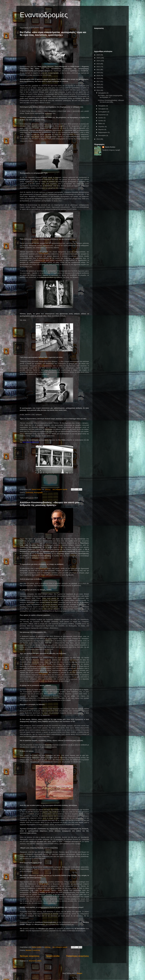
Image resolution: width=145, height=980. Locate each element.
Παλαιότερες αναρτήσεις (77, 956)
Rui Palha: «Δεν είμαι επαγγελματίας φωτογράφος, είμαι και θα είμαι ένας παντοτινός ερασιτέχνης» (53, 34)
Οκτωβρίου (102, 109)
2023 (98, 64)
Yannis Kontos (110, 147)
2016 (98, 84)
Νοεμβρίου (102, 106)
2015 (98, 87)
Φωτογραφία (38, 493)
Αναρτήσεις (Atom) (35, 961)
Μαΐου (101, 124)
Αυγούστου (102, 115)
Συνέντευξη (29, 493)
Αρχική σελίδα (53, 956)
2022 (98, 67)
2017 (98, 81)
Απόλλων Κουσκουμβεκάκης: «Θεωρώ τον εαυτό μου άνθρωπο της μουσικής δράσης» (50, 504)
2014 (98, 90)
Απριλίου (102, 127)
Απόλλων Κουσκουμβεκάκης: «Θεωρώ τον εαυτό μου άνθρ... (111, 101)
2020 (98, 73)
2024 (98, 61)
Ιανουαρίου (102, 135)
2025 (98, 58)
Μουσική (29, 950)
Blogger (80, 973)
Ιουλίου (101, 118)
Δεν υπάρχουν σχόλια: (60, 489)
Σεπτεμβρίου (103, 112)
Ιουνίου (101, 121)
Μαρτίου (101, 129)
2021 (98, 70)
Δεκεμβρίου (102, 93)
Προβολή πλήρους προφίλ (111, 150)
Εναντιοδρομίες (44, 15)
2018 (98, 78)
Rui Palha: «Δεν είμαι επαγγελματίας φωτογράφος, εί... (110, 96)
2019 (98, 76)
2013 (98, 139)
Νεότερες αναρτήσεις (30, 956)
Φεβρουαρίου (103, 132)
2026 (98, 55)
